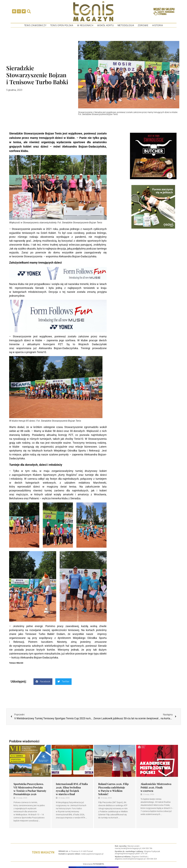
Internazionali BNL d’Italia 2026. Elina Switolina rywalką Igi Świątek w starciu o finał (72, 789)
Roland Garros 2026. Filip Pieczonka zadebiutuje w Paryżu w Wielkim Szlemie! (113, 789)
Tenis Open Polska (62, 25)
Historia (158, 25)
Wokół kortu (106, 25)
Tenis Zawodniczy (35, 25)
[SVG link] (93, 11)
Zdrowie (143, 25)
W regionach (85, 25)
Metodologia (126, 25)
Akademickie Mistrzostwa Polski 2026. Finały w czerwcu (156, 787)
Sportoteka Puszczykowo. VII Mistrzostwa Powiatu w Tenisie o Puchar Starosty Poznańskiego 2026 (30, 789)
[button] (43, 682)
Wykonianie (94, 864)
